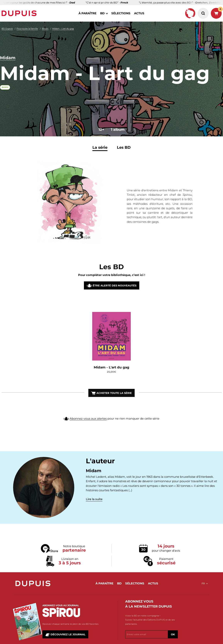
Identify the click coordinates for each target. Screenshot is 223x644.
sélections (121, 13)
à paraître (87, 13)
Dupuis (20, 13)
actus (139, 13)
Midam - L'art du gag (63, 29)
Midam (8, 58)
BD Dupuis (7, 29)
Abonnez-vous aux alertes (88, 425)
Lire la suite (94, 499)
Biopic (45, 29)
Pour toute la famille (27, 29)
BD (102, 13)
